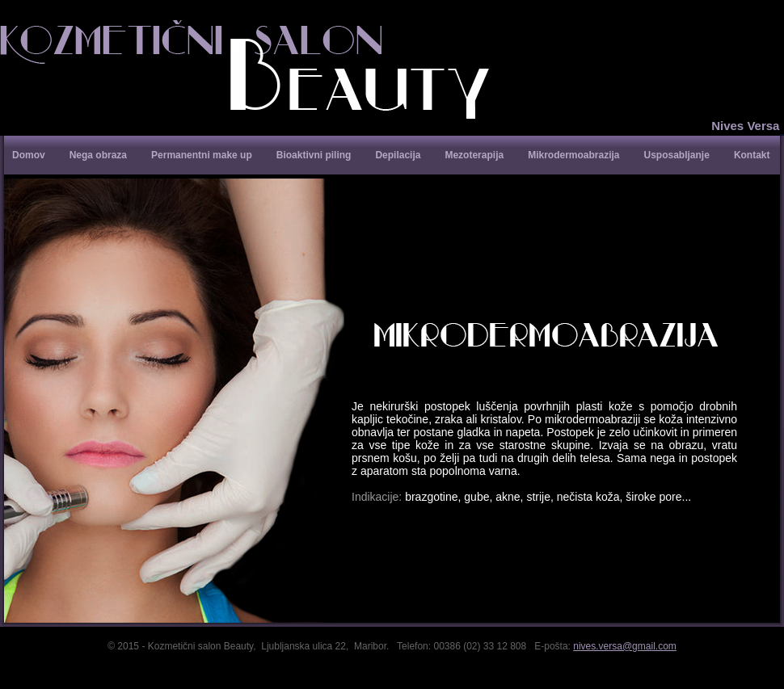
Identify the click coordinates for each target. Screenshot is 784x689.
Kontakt (752, 155)
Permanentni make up (202, 155)
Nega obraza (98, 155)
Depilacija (398, 155)
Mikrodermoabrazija (573, 155)
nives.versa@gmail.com (625, 646)
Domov (29, 155)
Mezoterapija (474, 155)
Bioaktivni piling (314, 155)
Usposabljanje (677, 155)
